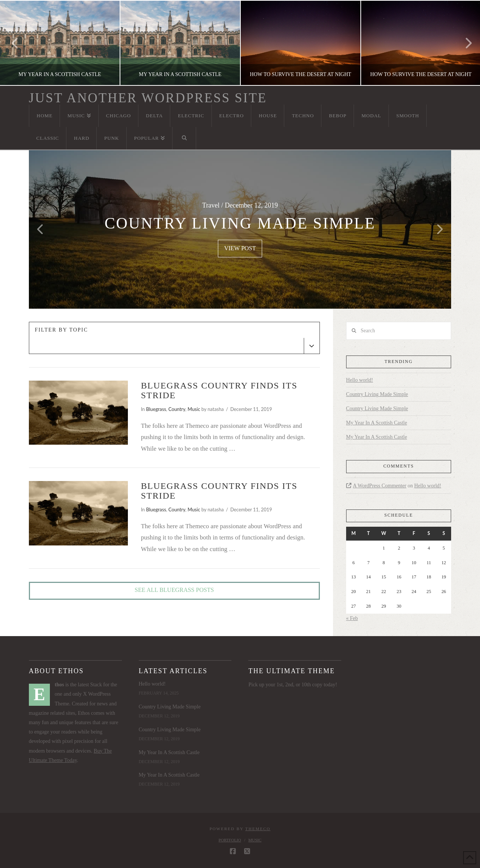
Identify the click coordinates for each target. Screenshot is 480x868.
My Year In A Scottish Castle (377, 423)
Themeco (258, 829)
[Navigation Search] (184, 138)
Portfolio (230, 840)
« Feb (352, 618)
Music (194, 409)
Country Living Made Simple (377, 394)
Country (177, 409)
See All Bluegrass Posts (174, 590)
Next (464, 43)
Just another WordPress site (148, 98)
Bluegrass (156, 409)
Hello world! (360, 380)
